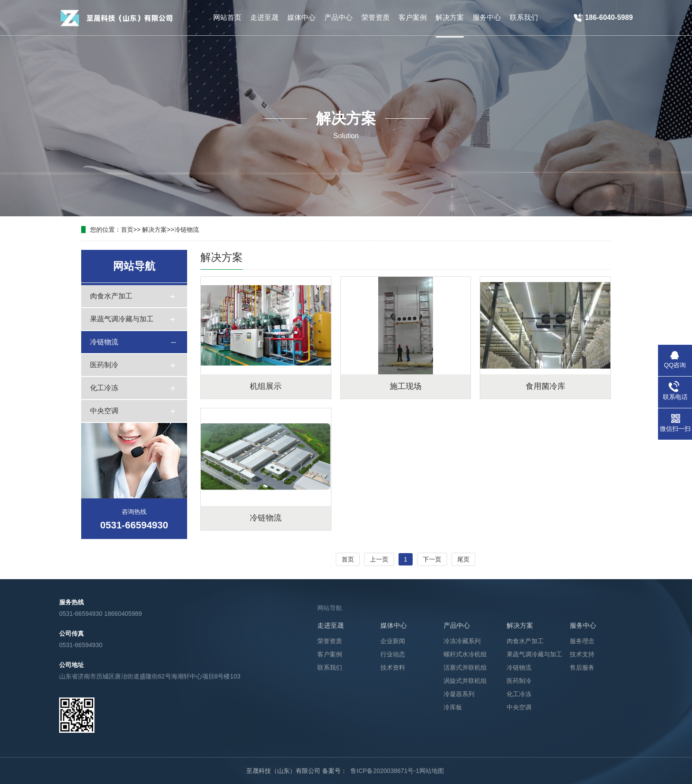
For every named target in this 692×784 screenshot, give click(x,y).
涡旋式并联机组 (465, 681)
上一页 (379, 559)
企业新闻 (393, 641)
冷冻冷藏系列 (462, 641)
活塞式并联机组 (465, 667)
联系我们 (330, 667)
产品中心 (457, 625)
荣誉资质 (330, 641)
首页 (127, 230)
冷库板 (453, 707)
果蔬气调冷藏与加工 (122, 319)
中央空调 (104, 411)
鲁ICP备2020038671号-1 (385, 771)
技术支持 (582, 654)
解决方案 (154, 230)
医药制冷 (104, 365)
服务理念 (582, 641)
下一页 (432, 559)
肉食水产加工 (111, 296)
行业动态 (393, 654)
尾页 (463, 559)
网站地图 (432, 771)
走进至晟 (331, 625)
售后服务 (582, 667)
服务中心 (583, 625)
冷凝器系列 (459, 694)
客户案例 (330, 654)
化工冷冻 (104, 388)
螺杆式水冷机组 (465, 654)
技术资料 (393, 667)
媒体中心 (394, 625)
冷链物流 (187, 230)
